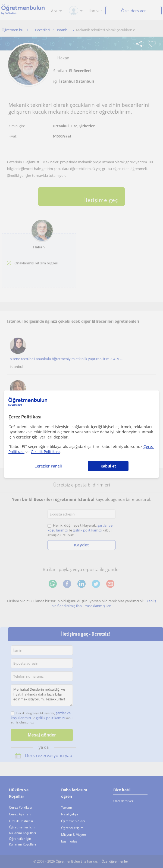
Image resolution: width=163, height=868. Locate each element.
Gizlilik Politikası (45, 452)
